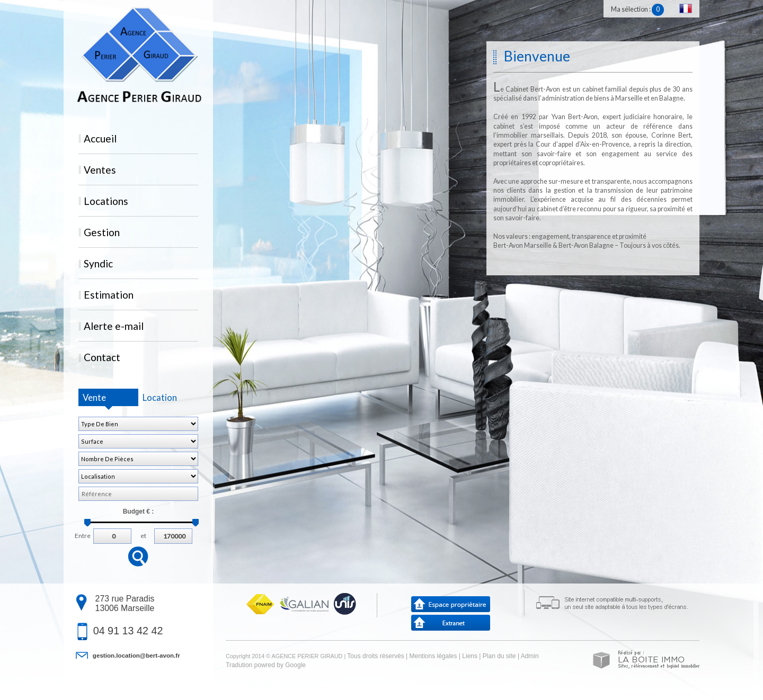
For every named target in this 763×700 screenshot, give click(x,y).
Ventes (100, 170)
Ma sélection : (637, 9)
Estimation (109, 295)
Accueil (100, 138)
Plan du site (499, 656)
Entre (83, 535)
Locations (106, 201)
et (143, 535)
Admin (530, 656)
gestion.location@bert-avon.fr (136, 655)
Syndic (98, 263)
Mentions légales (433, 656)
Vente (94, 397)
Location (160, 397)
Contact (102, 357)
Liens (470, 656)
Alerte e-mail (114, 326)
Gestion (102, 232)
